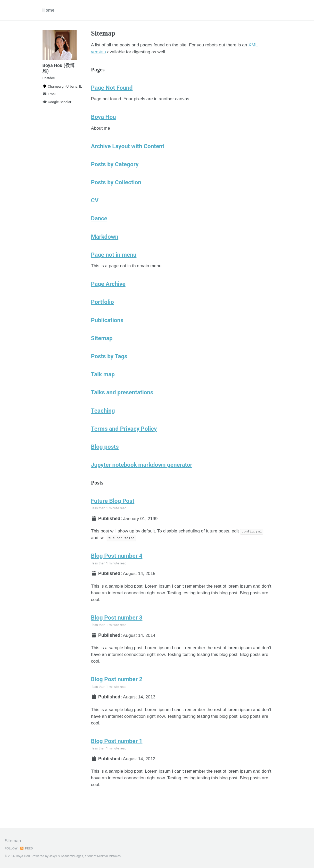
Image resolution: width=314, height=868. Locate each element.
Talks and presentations (122, 403)
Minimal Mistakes (110, 856)
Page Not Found (112, 90)
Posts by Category (115, 169)
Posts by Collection (116, 187)
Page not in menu (114, 261)
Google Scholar (57, 105)
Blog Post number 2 (117, 698)
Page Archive (108, 291)
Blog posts (105, 458)
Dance (99, 224)
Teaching (103, 421)
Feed (27, 848)
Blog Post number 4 (117, 571)
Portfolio (102, 310)
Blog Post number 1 (117, 762)
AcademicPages (73, 856)
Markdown (105, 243)
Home (49, 10)
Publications (107, 329)
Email (49, 97)
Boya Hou (104, 120)
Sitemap (102, 347)
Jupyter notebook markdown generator (142, 477)
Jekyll (53, 856)
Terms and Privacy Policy (124, 440)
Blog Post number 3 (117, 635)
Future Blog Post (113, 514)
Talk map (103, 384)
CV (95, 206)
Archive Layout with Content (128, 150)
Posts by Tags (109, 366)
